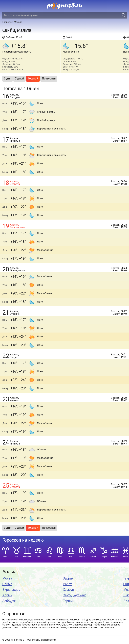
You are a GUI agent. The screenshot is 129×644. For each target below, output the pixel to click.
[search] (123, 15)
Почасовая (49, 79)
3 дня (8, 79)
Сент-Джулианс (75, 595)
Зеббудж (9, 601)
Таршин (68, 601)
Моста (7, 578)
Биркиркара (11, 590)
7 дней (19, 79)
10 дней (33, 79)
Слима (7, 584)
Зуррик (68, 578)
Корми (7, 595)
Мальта (9, 572)
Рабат (67, 584)
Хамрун (68, 590)
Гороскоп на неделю (23, 540)
